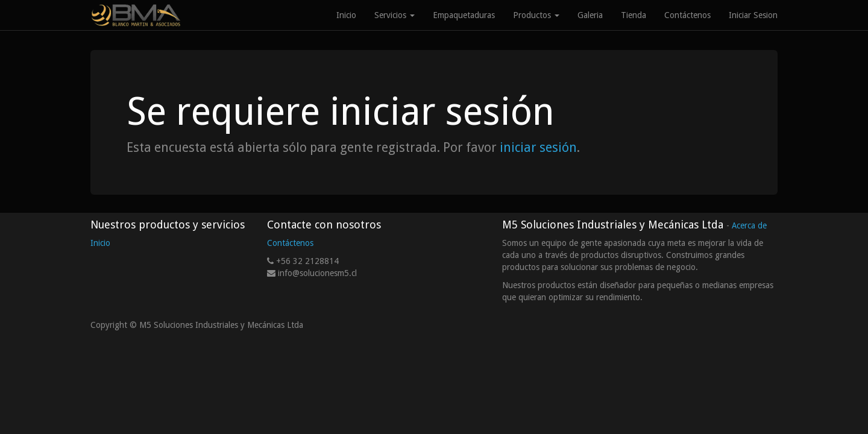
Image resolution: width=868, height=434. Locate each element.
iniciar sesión (538, 147)
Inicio (100, 243)
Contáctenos (290, 243)
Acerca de (749, 225)
